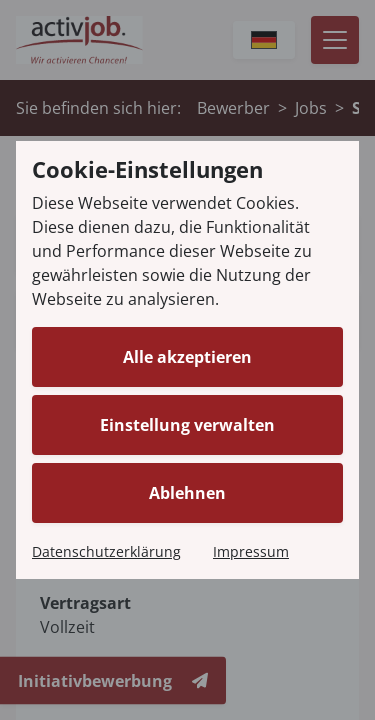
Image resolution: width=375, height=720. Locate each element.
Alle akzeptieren (187, 357)
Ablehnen (187, 493)
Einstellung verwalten (187, 425)
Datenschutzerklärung (106, 551)
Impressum (251, 551)
